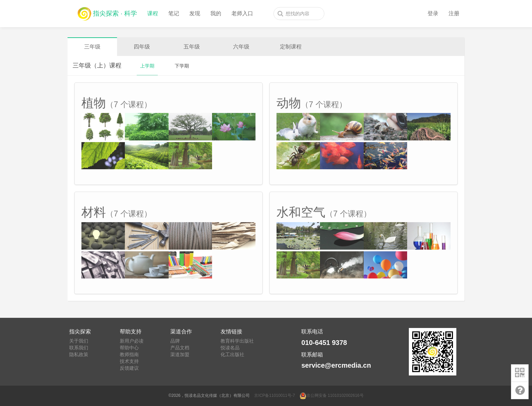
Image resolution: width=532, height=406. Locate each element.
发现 (195, 13)
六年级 (241, 47)
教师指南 (129, 354)
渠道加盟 (180, 354)
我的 (216, 13)
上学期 (147, 66)
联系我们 (79, 348)
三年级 (92, 47)
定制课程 (291, 47)
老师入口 (242, 13)
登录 (433, 13)
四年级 (142, 47)
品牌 (175, 341)
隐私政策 (79, 354)
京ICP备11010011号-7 (274, 395)
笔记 (174, 13)
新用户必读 (132, 341)
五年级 (192, 47)
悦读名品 (230, 348)
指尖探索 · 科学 (107, 12)
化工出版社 (232, 354)
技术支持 (129, 361)
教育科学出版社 (237, 341)
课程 (153, 13)
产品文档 (180, 348)
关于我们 (79, 341)
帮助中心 (129, 348)
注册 (454, 13)
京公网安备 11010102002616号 (332, 395)
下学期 (182, 66)
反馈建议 (129, 368)
